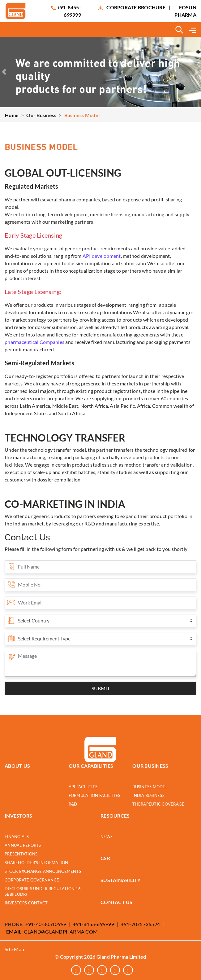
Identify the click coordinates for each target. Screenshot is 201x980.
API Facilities (83, 787)
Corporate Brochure (136, 7)
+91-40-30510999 (46, 924)
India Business (148, 795)
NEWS (107, 837)
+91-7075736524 (141, 924)
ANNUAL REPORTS (23, 845)
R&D (73, 804)
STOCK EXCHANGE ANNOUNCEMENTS (43, 871)
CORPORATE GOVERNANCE (32, 880)
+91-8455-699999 (94, 924)
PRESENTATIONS (21, 854)
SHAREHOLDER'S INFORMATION (36, 863)
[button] (4, 72)
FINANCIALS (17, 837)
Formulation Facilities (95, 795)
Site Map (14, 949)
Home (12, 115)
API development (102, 256)
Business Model (150, 787)
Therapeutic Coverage (158, 804)
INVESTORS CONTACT (26, 903)
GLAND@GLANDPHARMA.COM (52, 932)
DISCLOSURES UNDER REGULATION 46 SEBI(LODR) (43, 892)
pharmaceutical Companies (34, 342)
